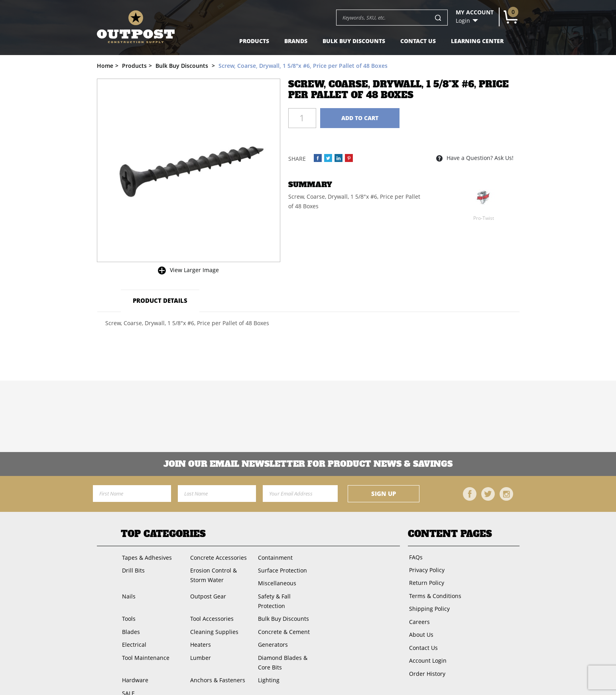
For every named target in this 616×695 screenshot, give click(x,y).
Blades (130, 617)
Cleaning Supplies (213, 617)
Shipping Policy (428, 604)
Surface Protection (281, 569)
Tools (128, 605)
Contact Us (418, 41)
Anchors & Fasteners (216, 662)
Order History (426, 664)
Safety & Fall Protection (287, 593)
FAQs (415, 556)
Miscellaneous (276, 581)
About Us (420, 628)
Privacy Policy (426, 568)
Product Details (158, 301)
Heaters (199, 629)
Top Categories (163, 534)
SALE (127, 674)
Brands (296, 41)
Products (254, 41)
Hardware (134, 662)
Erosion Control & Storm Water (212, 574)
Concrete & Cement (282, 617)
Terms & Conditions (434, 592)
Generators (271, 629)
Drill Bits (132, 569)
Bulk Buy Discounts (354, 41)
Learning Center (477, 41)
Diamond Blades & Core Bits (288, 645)
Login (463, 21)
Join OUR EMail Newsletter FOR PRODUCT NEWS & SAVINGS (308, 464)
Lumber (199, 641)
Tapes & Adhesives (146, 557)
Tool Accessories (210, 605)
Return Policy (425, 580)
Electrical (133, 629)
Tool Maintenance (145, 641)
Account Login (427, 652)
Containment (274, 557)
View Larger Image (194, 270)
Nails (128, 593)
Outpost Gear (207, 593)
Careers (418, 616)
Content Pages (450, 534)
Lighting (267, 662)
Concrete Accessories (217, 557)
